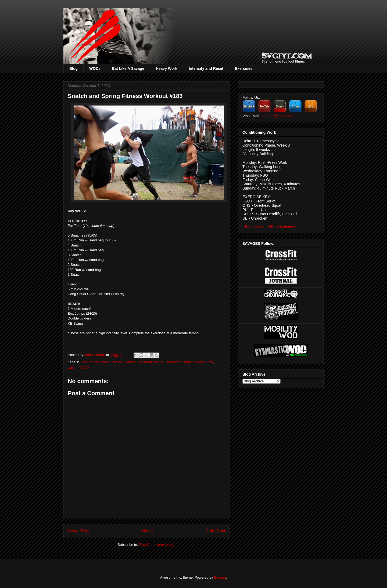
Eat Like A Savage (128, 68)
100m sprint (89, 362)
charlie (105, 362)
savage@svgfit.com (278, 116)
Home (148, 531)
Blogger (220, 577)
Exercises (244, 68)
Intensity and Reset (206, 68)
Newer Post (79, 531)
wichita (73, 368)
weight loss (204, 362)
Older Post (215, 531)
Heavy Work (167, 68)
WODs (95, 68)
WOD (85, 368)
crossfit (118, 362)
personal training (151, 362)
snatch (188, 362)
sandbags (174, 362)
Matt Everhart (95, 355)
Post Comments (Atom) (157, 545)
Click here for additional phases (269, 227)
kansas (131, 362)
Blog (74, 68)
